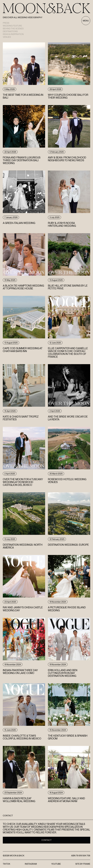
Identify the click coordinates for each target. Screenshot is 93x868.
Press (6, 23)
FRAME (87, 864)
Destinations (10, 31)
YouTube (56, 864)
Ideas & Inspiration (13, 34)
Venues (7, 37)
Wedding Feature (12, 26)
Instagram (31, 864)
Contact (46, 840)
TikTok (7, 864)
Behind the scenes (13, 29)
